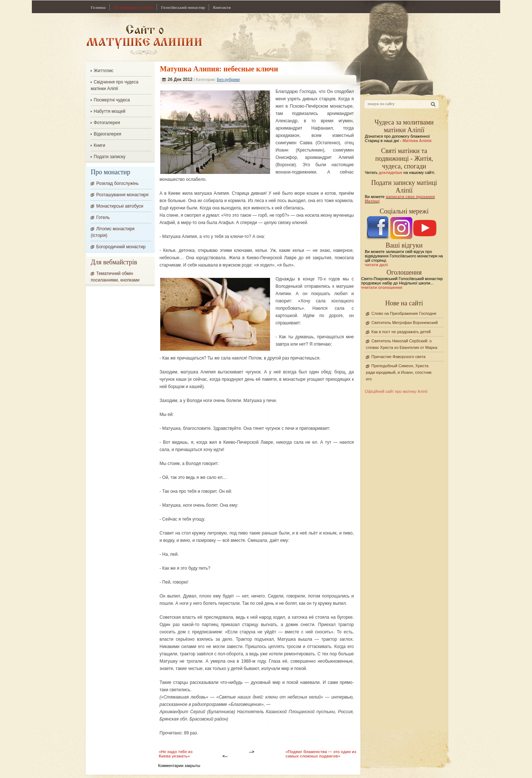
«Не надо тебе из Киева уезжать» (176, 754)
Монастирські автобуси (120, 206)
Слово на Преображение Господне (404, 313)
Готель (103, 217)
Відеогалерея (107, 134)
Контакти (222, 7)
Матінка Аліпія (417, 141)
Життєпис (104, 71)
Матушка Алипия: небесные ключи (219, 69)
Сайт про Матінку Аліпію (144, 39)
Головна (98, 7)
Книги (99, 145)
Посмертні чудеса (112, 100)
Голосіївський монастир (183, 7)
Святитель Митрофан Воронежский (404, 323)
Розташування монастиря (122, 195)
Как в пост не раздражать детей (401, 332)
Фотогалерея (107, 123)
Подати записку (110, 157)
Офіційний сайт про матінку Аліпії (396, 391)
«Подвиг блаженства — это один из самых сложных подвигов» (321, 754)
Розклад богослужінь (117, 183)
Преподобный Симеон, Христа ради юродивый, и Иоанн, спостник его (399, 372)
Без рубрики (228, 79)
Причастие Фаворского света (398, 357)
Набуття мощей (110, 111)
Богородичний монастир (121, 247)
